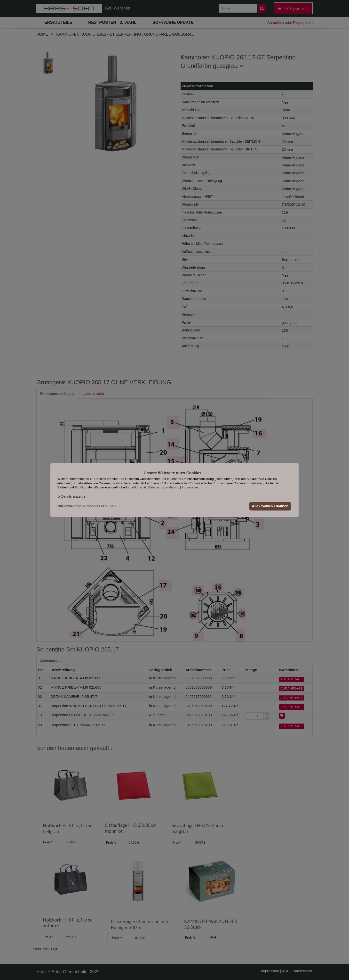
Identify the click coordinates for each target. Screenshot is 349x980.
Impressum (190, 487)
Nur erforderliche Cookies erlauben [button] (87, 506)
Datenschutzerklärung (164, 487)
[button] (72, 496)
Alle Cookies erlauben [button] (270, 506)
